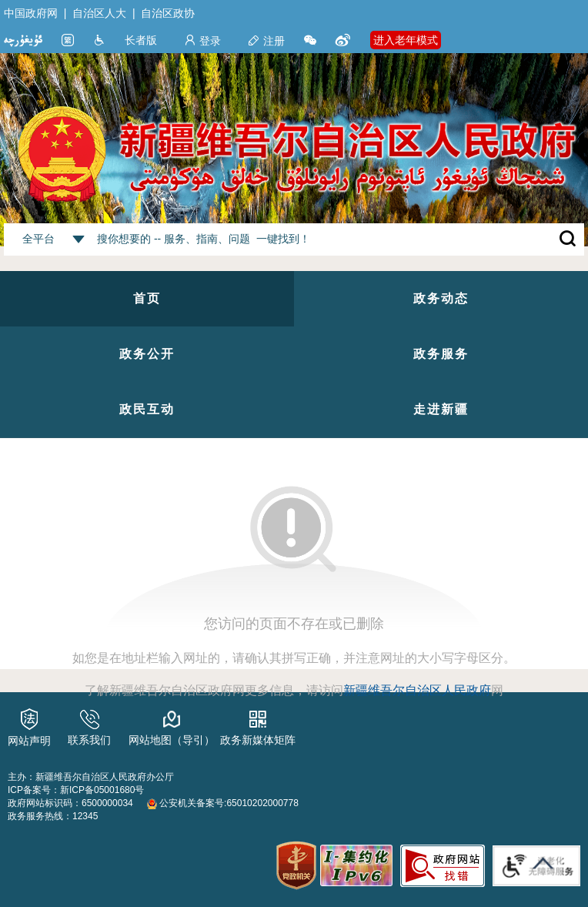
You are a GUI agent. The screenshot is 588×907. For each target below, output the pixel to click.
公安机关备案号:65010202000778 (223, 803)
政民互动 (147, 409)
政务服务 (441, 354)
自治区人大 (99, 13)
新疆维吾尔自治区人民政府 (417, 690)
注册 (266, 41)
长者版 (141, 40)
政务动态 (441, 298)
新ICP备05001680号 (102, 790)
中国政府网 (31, 13)
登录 (202, 41)
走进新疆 (441, 409)
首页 (147, 298)
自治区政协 (168, 13)
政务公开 (147, 354)
